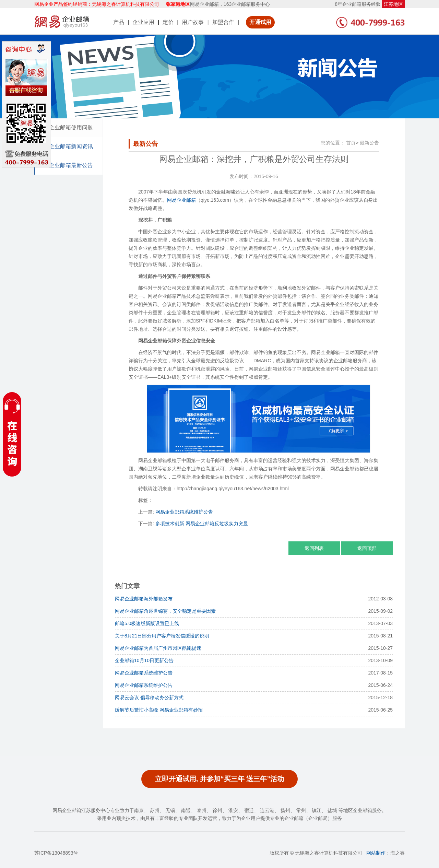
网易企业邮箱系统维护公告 (184, 512)
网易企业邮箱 (181, 200)
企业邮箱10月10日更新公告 (144, 660)
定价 (168, 22)
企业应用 (143, 22)
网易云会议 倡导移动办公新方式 (149, 697)
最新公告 (369, 143)
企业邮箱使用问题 (71, 127)
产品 (119, 22)
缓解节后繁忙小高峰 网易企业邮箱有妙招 (159, 710)
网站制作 (376, 853)
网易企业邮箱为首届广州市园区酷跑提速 (158, 648)
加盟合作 (223, 22)
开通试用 (260, 22)
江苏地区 (393, 4)
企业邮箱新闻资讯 (71, 146)
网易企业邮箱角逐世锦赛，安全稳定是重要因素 (165, 611)
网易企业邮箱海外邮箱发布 (144, 599)
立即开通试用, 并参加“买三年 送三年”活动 (220, 779)
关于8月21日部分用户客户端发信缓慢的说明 (162, 636)
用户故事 (193, 22)
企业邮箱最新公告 (71, 165)
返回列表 (314, 548)
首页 (351, 143)
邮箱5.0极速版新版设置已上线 (147, 623)
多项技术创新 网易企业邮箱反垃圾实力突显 (202, 524)
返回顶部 (367, 548)
